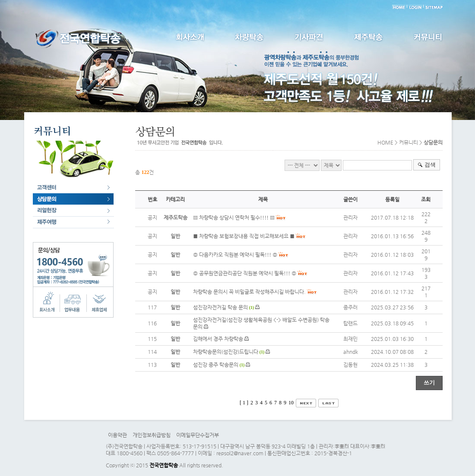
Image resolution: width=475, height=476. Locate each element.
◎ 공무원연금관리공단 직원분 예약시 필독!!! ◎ (245, 273)
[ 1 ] (244, 403)
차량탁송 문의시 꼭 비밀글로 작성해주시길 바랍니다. (249, 292)
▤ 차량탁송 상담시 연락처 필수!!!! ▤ (234, 218)
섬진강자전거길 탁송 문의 (220, 307)
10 (291, 403)
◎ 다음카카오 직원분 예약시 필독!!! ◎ (235, 255)
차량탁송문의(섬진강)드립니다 (226, 352)
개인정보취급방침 (152, 435)
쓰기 (429, 383)
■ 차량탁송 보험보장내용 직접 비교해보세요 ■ (244, 236)
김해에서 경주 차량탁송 (218, 339)
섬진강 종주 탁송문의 (216, 365)
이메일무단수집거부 (198, 435)
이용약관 (117, 435)
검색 (430, 165)
